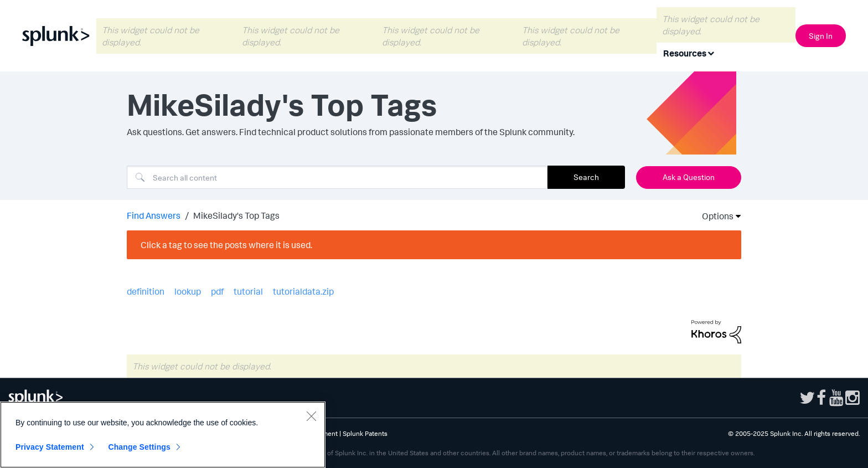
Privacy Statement (50, 447)
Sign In (821, 36)
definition (146, 291)
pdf (217, 291)
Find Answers (154, 215)
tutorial (248, 291)
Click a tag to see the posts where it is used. (226, 245)
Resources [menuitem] (685, 53)
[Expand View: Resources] (711, 52)
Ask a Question (689, 177)
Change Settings (139, 447)
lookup (188, 291)
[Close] (311, 416)
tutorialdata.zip (303, 291)
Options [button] (714, 216)
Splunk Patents (365, 433)
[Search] (337, 177)
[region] (163, 435)
